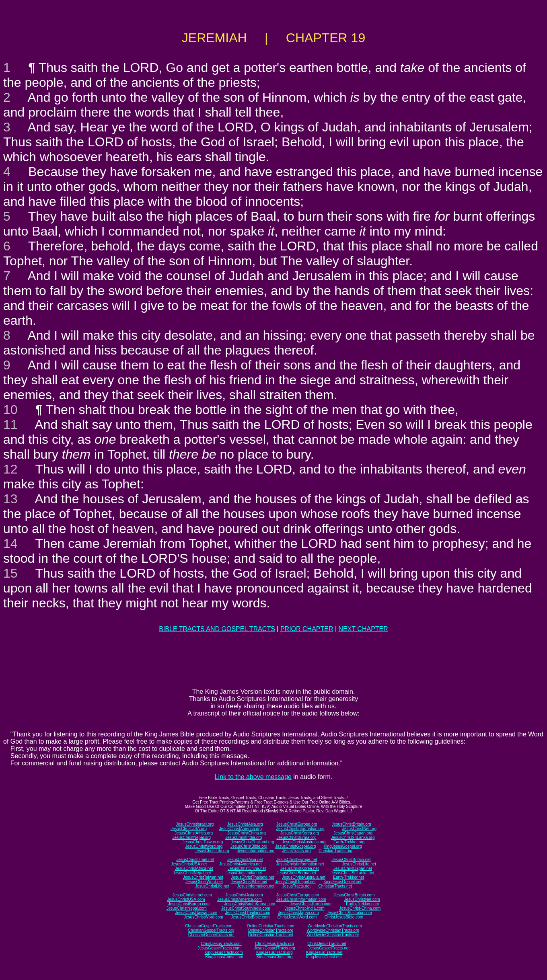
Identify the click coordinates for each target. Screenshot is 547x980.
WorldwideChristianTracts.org (333, 930)
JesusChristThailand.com (248, 913)
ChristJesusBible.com (344, 917)
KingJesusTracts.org (275, 952)
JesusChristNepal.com (187, 908)
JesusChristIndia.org (244, 838)
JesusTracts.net (296, 886)
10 (10, 410)
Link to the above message (253, 777)
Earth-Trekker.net (349, 877)
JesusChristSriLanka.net (352, 873)
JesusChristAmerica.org (241, 829)
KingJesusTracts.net (324, 952)
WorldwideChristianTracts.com (335, 926)
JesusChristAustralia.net (304, 877)
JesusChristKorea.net (300, 868)
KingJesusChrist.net (324, 957)
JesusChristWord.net (204, 882)
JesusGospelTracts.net (329, 948)
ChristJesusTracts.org (275, 944)
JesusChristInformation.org (300, 829)
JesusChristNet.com (362, 899)
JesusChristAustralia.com (349, 913)
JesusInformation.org (256, 851)
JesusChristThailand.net (252, 877)
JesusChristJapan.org (353, 833)
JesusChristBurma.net (296, 873)
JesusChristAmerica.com (240, 899)
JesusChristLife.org (212, 851)
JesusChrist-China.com (360, 908)
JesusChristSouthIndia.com (246, 908)
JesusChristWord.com (204, 917)
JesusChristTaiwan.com (196, 913)
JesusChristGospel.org (295, 846)
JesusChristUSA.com (186, 899)
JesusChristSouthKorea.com (250, 904)
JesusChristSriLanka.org (353, 838)
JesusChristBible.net (249, 882)
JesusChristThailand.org (253, 842)
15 (10, 573)
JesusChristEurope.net (297, 860)
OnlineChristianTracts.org (270, 930)
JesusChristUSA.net (189, 864)
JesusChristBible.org (249, 846)
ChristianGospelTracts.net (211, 935)
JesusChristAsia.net (245, 860)
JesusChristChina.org (247, 833)
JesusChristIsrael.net (195, 860)
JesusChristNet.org (359, 829)
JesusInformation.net (256, 886)
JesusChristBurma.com (189, 904)
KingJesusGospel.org (343, 846)
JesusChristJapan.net (353, 868)
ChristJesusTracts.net (327, 944)
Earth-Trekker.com (362, 904)
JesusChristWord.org (204, 846)
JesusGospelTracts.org (274, 948)
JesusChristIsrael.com (192, 895)
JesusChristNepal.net (192, 873)
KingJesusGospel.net (342, 882)
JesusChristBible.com (250, 917)
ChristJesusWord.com (297, 917)
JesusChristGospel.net (295, 882)
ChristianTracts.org (335, 851)
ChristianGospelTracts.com (209, 926)
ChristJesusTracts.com (221, 944)
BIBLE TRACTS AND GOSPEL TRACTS (217, 629)
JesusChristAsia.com (244, 895)
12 (10, 469)
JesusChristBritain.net (351, 860)
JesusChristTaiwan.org (203, 842)
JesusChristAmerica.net (241, 864)
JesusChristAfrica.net (194, 868)
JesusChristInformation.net (300, 864)
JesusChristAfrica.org (194, 833)
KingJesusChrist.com (224, 957)
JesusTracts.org (297, 851)
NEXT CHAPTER (363, 629)
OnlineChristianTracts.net (270, 935)
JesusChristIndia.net (244, 873)
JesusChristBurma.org (297, 838)
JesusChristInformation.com (301, 899)
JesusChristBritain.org (352, 824)
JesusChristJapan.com (298, 913)
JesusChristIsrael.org (195, 824)
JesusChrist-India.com (305, 908)
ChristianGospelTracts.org (211, 930)
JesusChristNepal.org (191, 838)
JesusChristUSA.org (189, 829)
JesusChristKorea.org (300, 833)
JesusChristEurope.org (297, 824)
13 (10, 499)
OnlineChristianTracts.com (270, 926)
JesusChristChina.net (247, 868)
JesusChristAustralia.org (304, 842)
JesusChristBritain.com (354, 895)
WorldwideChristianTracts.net (333, 935)
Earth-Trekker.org (349, 842)
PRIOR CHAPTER (307, 629)
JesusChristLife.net (359, 864)
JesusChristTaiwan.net (203, 877)
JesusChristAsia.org (245, 824)
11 (10, 424)
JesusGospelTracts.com (219, 948)
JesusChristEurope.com (298, 895)
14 (10, 543)
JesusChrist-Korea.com (311, 904)
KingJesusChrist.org (275, 957)
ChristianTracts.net (335, 886)
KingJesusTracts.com (224, 952)
